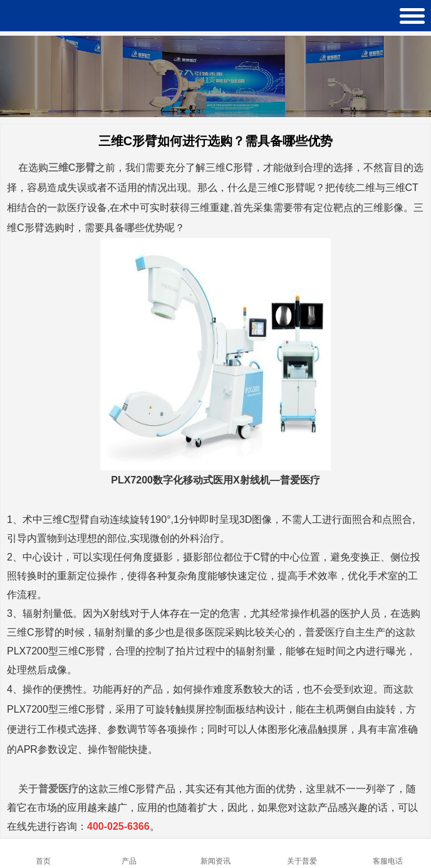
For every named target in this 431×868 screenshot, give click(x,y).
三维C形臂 (72, 168)
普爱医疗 (58, 789)
